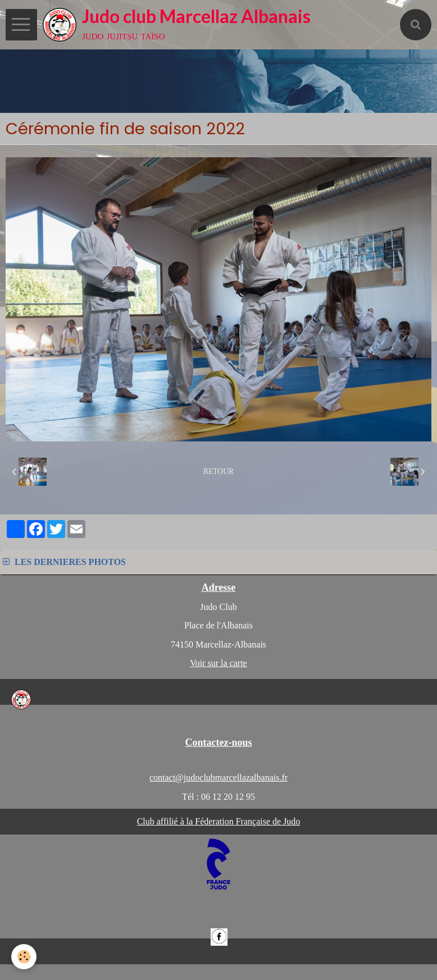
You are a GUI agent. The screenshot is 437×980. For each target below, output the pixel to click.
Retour (219, 471)
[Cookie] (24, 957)
